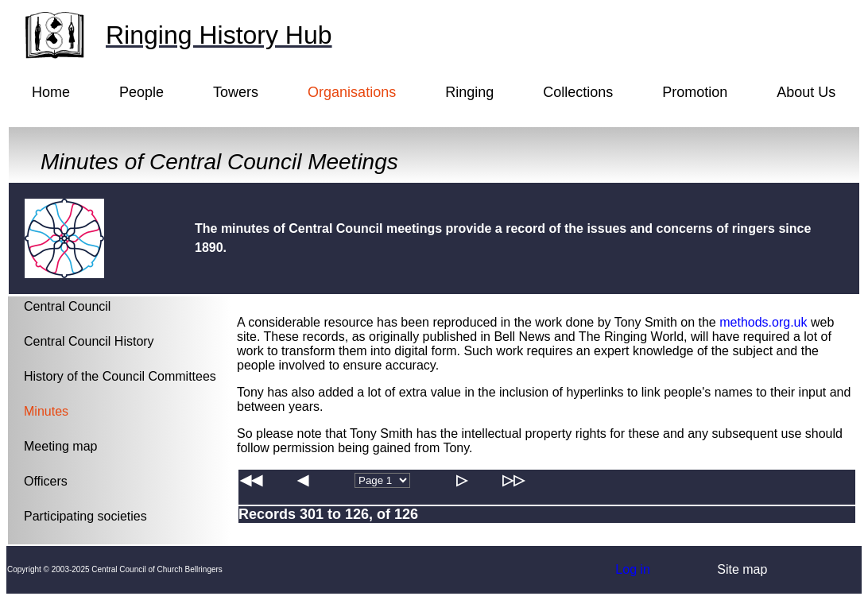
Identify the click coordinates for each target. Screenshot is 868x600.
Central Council (67, 306)
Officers (46, 481)
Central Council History (89, 341)
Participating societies (85, 516)
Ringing (469, 92)
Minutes (46, 411)
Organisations (352, 92)
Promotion (695, 92)
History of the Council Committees (120, 376)
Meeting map (61, 446)
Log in (633, 569)
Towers (236, 92)
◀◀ (251, 480)
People (141, 92)
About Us (806, 92)
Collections (578, 92)
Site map (742, 569)
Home (51, 92)
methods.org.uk (763, 322)
